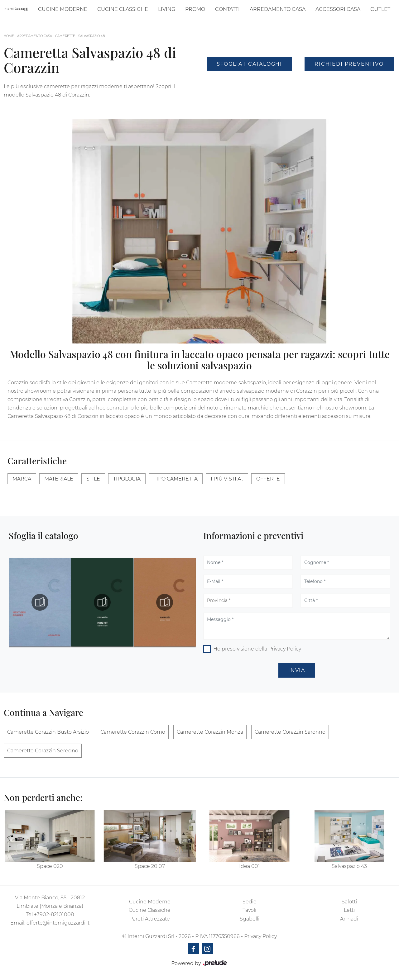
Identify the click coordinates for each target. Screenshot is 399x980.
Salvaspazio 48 (91, 36)
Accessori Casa (338, 9)
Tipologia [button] (127, 479)
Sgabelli (250, 919)
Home (9, 36)
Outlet (380, 9)
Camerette (65, 36)
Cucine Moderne (63, 9)
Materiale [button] (59, 479)
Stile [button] (93, 479)
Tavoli (249, 910)
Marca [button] (22, 479)
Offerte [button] (268, 479)
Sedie (250, 902)
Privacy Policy (285, 649)
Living (167, 9)
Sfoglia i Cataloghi (249, 64)
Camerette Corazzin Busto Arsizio (48, 732)
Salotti (349, 902)
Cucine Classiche (123, 9)
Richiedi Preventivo (349, 64)
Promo (195, 9)
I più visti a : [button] (227, 479)
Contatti (227, 9)
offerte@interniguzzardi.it (58, 923)
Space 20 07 (150, 866)
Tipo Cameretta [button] (176, 479)
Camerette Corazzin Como (133, 732)
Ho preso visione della (257, 649)
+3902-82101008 (54, 914)
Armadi (349, 919)
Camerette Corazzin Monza (210, 732)
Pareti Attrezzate (150, 919)
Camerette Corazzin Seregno (43, 751)
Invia (297, 670)
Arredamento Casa (278, 9)
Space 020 (50, 866)
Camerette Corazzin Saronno (290, 732)
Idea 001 (250, 866)
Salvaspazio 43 (349, 866)
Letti (349, 910)
